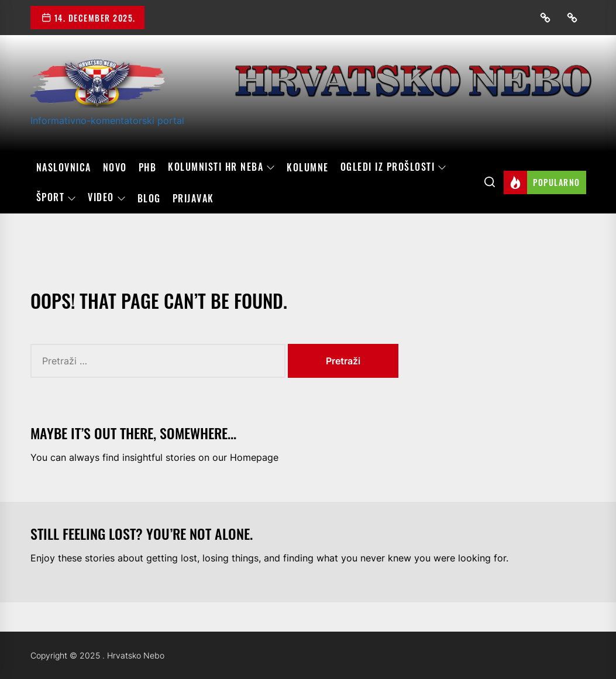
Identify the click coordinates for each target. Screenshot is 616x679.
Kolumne (308, 167)
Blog (149, 198)
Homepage (254, 457)
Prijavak (193, 198)
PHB (148, 167)
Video (107, 198)
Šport (56, 198)
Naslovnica (64, 167)
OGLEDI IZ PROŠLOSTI (394, 167)
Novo (115, 167)
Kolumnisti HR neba (221, 167)
